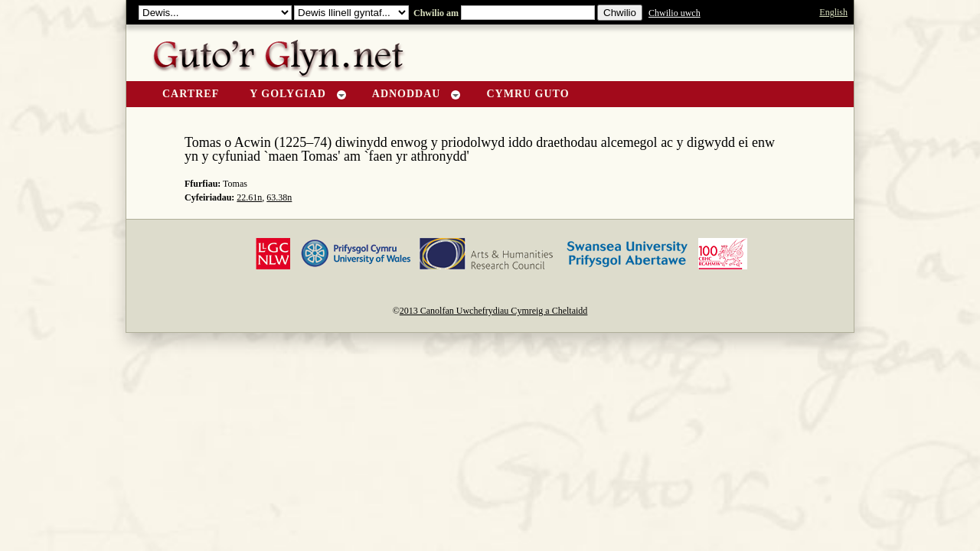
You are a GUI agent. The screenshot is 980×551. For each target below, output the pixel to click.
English (833, 12)
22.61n (249, 197)
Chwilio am (435, 13)
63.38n (279, 197)
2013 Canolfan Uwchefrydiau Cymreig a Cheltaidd (494, 311)
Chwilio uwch (675, 13)
